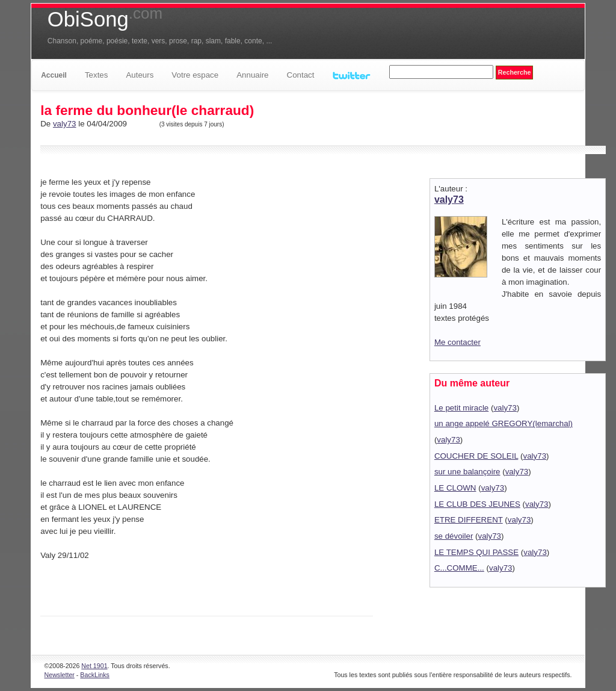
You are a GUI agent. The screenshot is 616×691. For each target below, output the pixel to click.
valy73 (65, 124)
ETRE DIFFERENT (469, 520)
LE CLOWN (455, 488)
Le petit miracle (461, 408)
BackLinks (95, 675)
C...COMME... (459, 568)
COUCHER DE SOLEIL (476, 456)
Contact (301, 75)
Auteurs (140, 75)
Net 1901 (94, 666)
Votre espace (195, 75)
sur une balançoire (467, 472)
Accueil (54, 75)
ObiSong (105, 19)
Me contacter (457, 342)
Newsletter (60, 675)
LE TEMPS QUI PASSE (476, 552)
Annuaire (252, 75)
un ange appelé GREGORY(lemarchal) (504, 423)
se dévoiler (454, 536)
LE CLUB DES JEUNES (477, 504)
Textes (97, 75)
